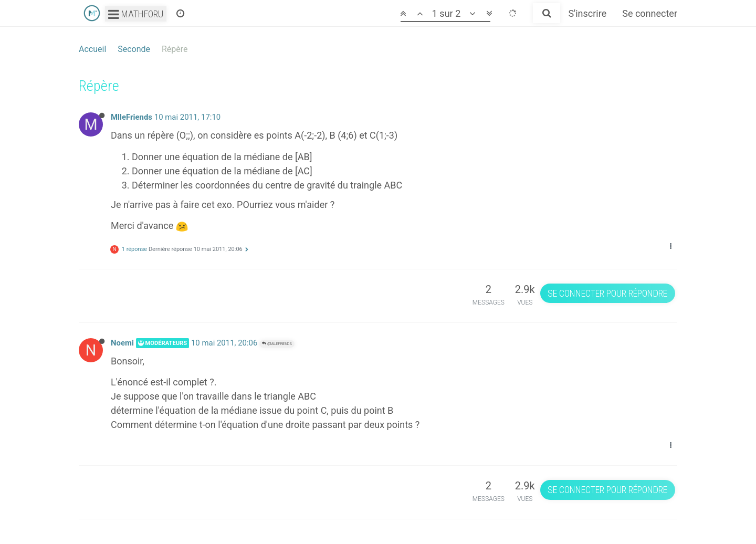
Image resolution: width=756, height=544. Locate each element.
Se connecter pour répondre (607, 293)
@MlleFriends (277, 344)
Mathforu (136, 14)
